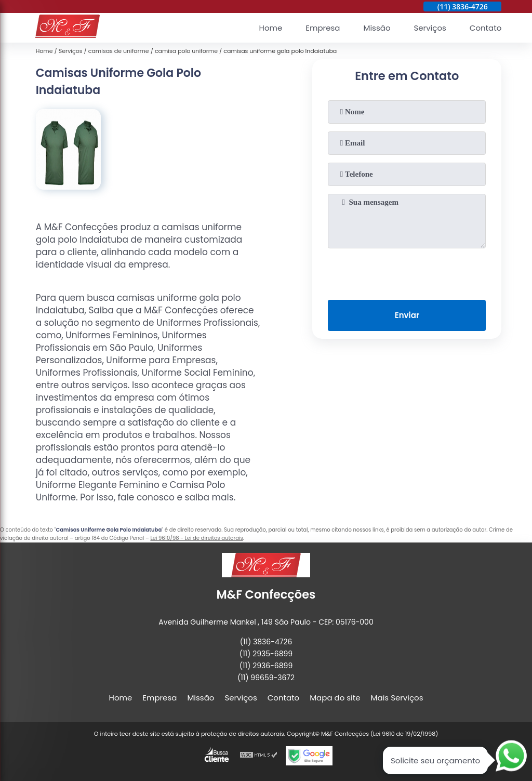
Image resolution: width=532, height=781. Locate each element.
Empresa (323, 28)
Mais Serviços (397, 698)
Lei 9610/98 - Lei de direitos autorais (196, 538)
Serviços (430, 28)
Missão (377, 28)
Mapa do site (335, 698)
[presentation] (407, 272)
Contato (486, 28)
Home (271, 28)
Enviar (407, 315)
